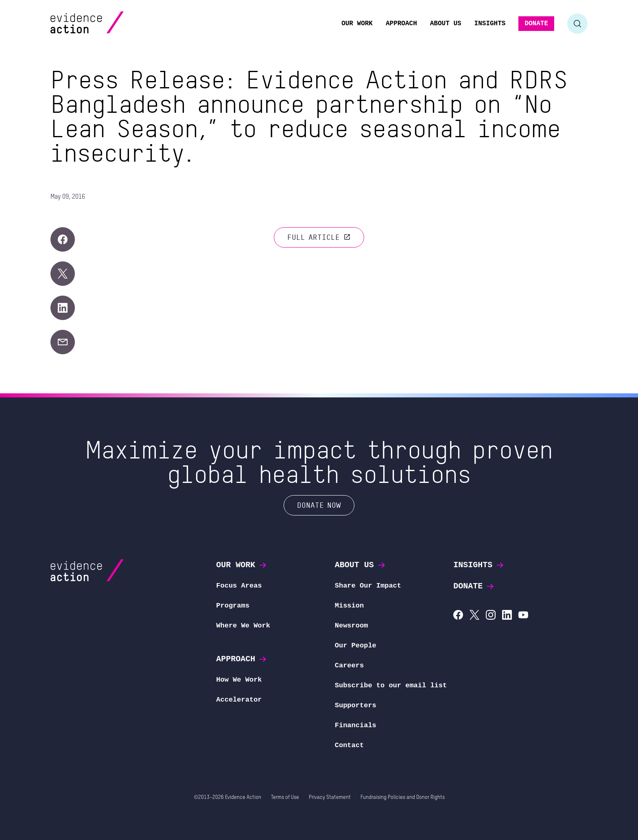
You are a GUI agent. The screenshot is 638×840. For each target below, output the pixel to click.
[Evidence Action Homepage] (103, 23)
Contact (349, 745)
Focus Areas (239, 586)
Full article (319, 237)
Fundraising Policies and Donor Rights (403, 797)
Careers (349, 666)
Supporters (356, 705)
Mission (349, 606)
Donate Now (319, 505)
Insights (479, 565)
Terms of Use (285, 797)
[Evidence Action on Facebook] (458, 616)
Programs (233, 606)
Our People (356, 646)
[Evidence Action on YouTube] (523, 616)
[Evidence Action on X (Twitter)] (474, 616)
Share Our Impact (368, 586)
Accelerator (239, 700)
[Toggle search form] (577, 24)
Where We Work (243, 626)
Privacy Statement (330, 797)
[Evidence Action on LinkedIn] (507, 616)
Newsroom (352, 626)
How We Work (239, 680)
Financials (356, 725)
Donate (474, 586)
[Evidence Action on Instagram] (491, 616)
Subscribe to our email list (391, 685)
